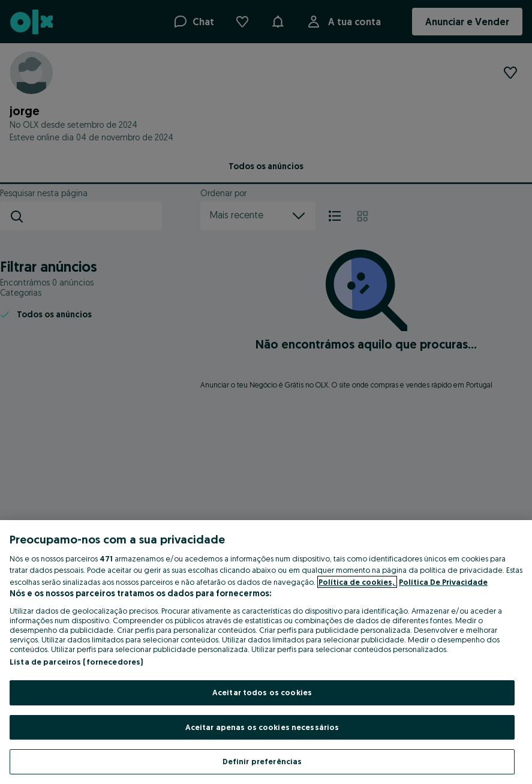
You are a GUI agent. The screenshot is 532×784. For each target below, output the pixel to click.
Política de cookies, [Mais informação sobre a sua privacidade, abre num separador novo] (357, 582)
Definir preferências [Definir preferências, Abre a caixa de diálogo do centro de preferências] (262, 761)
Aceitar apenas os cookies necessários (262, 727)
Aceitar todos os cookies (262, 692)
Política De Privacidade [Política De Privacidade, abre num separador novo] (443, 582)
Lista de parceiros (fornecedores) (76, 662)
